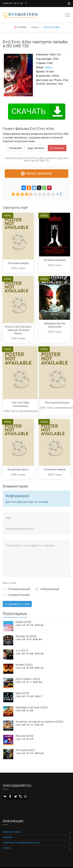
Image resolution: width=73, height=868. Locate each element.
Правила (8, 837)
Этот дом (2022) (25, 750)
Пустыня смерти (18, 263)
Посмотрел (16, 148)
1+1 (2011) (22, 650)
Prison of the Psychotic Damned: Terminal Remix (18, 330)
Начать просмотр (36, 173)
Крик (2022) (22, 693)
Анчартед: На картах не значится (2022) (39, 722)
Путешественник (55, 260)
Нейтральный (47, 589)
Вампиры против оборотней (55, 325)
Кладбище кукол (18, 469)
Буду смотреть (36, 148)
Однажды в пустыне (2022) (32, 707)
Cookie (7, 848)
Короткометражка (28, 411)
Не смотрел (57, 148)
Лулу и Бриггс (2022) (28, 679)
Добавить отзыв (17, 604)
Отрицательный (16, 595)
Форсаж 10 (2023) (26, 636)
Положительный (16, 589)
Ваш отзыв (9, 583)
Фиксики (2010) (25, 736)
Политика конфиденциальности (21, 843)
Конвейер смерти (55, 469)
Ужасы (49, 67)
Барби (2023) (23, 622)
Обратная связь (12, 832)
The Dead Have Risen (57, 403)
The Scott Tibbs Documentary (21, 404)
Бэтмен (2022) (24, 665)
